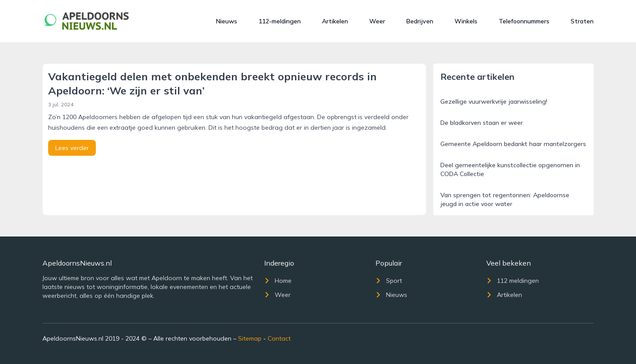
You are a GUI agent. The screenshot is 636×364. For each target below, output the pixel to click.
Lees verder (72, 148)
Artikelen (335, 21)
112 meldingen (513, 281)
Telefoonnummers (524, 21)
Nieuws (227, 21)
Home (278, 281)
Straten (582, 21)
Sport (389, 281)
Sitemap (250, 338)
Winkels (466, 21)
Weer (377, 21)
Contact (279, 338)
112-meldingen (280, 21)
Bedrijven (420, 21)
